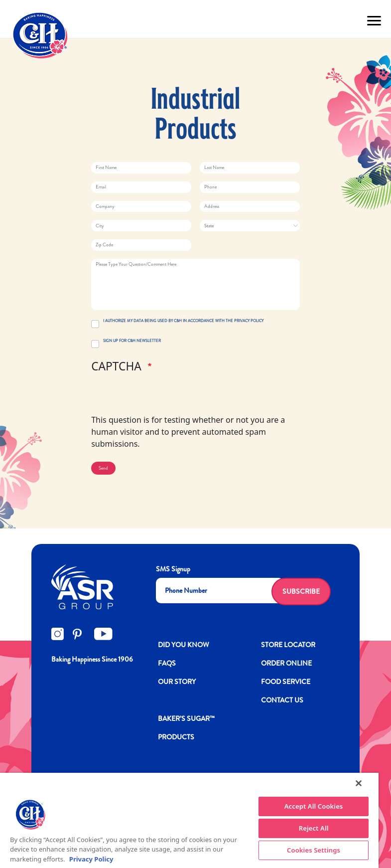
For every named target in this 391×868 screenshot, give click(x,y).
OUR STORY (177, 682)
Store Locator (288, 645)
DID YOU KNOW (184, 645)
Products (176, 737)
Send (103, 468)
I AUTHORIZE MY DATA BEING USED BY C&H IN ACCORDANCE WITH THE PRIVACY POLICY (183, 321)
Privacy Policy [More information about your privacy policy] (91, 859)
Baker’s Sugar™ (186, 718)
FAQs (167, 663)
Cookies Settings (314, 850)
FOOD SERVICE (286, 682)
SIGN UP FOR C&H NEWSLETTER (132, 341)
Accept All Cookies (314, 806)
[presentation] (167, 394)
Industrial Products (195, 116)
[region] (189, 820)
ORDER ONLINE (286, 663)
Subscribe (301, 591)
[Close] (359, 783)
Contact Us (282, 700)
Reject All (314, 828)
